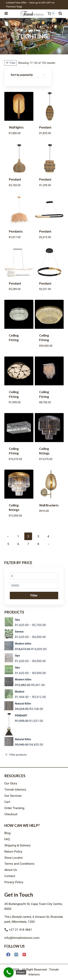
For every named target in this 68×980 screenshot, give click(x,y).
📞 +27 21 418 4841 (18, 930)
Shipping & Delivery (17, 845)
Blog (7, 833)
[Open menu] (8, 14)
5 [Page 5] (8, 544)
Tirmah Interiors (15, 790)
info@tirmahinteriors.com (22, 938)
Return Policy (13, 851)
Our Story (11, 783)
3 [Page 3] (38, 536)
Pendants (16, 231)
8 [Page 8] (38, 544)
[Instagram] (16, 955)
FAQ (7, 839)
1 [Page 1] (18, 536)
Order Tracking (14, 808)
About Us (11, 870)
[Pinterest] (24, 955)
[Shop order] (28, 75)
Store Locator (14, 858)
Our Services (13, 796)
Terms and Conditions (19, 864)
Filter (34, 595)
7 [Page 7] (28, 544)
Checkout (11, 814)
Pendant (45, 127)
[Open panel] (10, 63)
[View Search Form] (60, 14)
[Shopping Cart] (49, 13)
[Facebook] (8, 955)
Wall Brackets (49, 505)
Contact (10, 876)
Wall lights (16, 127)
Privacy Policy (14, 882)
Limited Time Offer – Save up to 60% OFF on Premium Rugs (30, 5)
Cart (7, 802)
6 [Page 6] (18, 544)
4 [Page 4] (48, 536)
